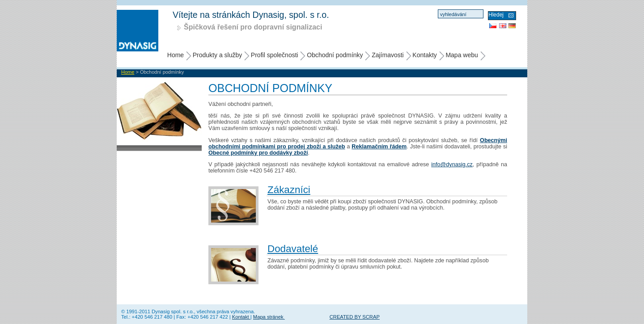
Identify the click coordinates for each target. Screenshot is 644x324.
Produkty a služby (218, 55)
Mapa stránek (269, 317)
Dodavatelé (293, 249)
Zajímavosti (388, 55)
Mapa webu (462, 55)
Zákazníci (289, 190)
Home (176, 55)
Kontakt (241, 317)
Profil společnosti (275, 55)
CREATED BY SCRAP (355, 317)
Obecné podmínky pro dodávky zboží (258, 153)
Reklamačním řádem (379, 147)
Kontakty (424, 55)
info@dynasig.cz (452, 164)
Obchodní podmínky (335, 55)
